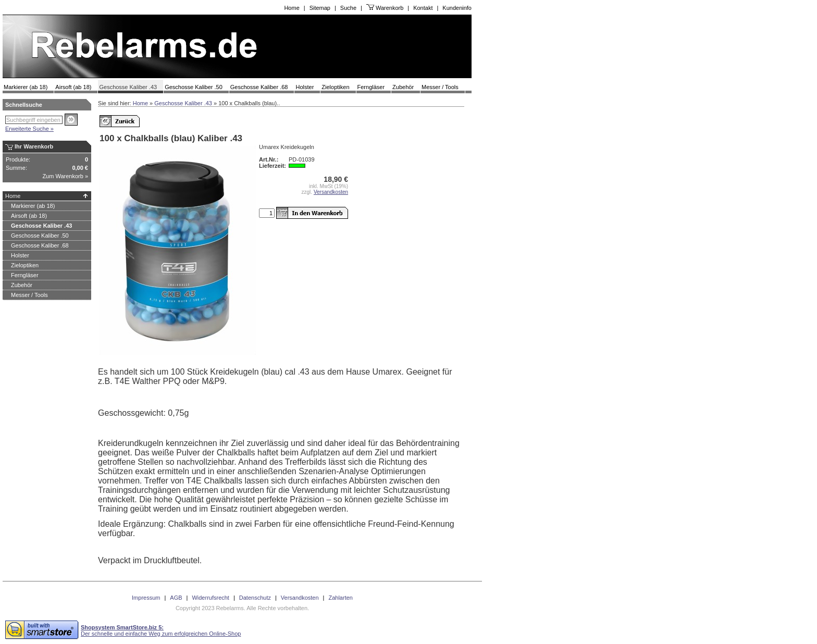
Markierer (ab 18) (26, 87)
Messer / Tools (440, 87)
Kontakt (423, 8)
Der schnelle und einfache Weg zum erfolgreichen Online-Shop (161, 630)
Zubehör (403, 87)
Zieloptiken (335, 87)
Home (292, 8)
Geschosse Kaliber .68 (259, 87)
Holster (305, 87)
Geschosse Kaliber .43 (128, 87)
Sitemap (320, 8)
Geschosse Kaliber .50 (194, 87)
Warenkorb (389, 8)
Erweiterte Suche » (29, 129)
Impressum (146, 598)
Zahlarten (340, 598)
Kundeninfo (457, 8)
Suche (348, 8)
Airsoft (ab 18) (73, 87)
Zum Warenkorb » (65, 176)
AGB (176, 598)
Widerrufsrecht (211, 598)
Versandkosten (331, 192)
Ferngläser (371, 87)
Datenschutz (255, 598)
